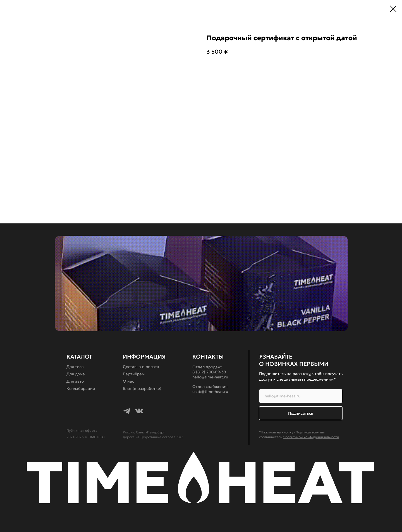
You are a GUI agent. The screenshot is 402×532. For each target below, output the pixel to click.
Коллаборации (81, 388)
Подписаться (301, 413)
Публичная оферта (82, 430)
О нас (128, 381)
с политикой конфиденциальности (311, 437)
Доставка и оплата (141, 367)
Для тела (75, 367)
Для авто (75, 381)
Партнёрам (134, 374)
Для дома (76, 374)
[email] (301, 396)
